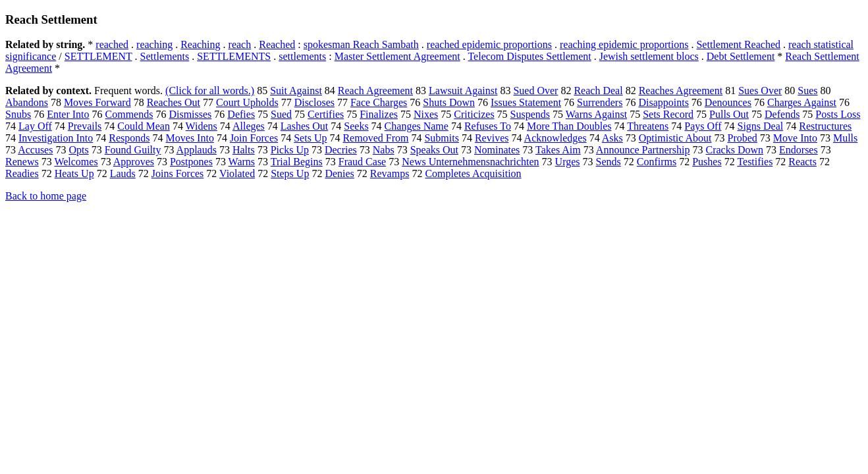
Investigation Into (56, 138)
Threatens (648, 126)
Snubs (18, 114)
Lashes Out (304, 126)
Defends (782, 114)
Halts (244, 150)
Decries (341, 150)
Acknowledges (556, 138)
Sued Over (535, 91)
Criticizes (474, 114)
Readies (22, 173)
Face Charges (379, 102)
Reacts (802, 162)
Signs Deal (760, 126)
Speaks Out (434, 150)
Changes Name (417, 126)
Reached (277, 44)
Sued (281, 114)
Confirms (657, 162)
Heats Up (74, 173)
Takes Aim (558, 150)
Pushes (707, 162)
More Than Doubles (569, 126)
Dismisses (190, 114)
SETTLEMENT (98, 56)
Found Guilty (133, 150)
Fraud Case (362, 162)
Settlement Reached (738, 44)
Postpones (191, 162)
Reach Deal (598, 91)
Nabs (384, 150)
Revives (492, 138)
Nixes (426, 114)
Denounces (728, 102)
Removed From (375, 138)
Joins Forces (178, 173)
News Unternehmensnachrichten (470, 162)
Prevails (85, 126)
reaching (154, 44)
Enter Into (68, 114)
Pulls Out (729, 114)
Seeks (356, 126)
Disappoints (663, 102)
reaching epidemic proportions (624, 44)
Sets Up (310, 138)
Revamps (390, 173)
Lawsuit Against (463, 91)
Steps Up (290, 173)
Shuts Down (449, 102)
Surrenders (600, 102)
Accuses (35, 150)
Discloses (314, 102)
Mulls (845, 138)
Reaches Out (174, 102)
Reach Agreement (375, 91)
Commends (129, 114)
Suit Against (296, 91)
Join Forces (254, 138)
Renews (22, 162)
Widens (202, 126)
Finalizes (379, 114)
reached (112, 44)
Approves (134, 162)
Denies (339, 173)
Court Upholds (247, 102)
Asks (612, 138)
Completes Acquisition (473, 173)
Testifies (755, 162)
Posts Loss (838, 114)
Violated (237, 173)
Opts (78, 150)
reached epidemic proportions (489, 44)
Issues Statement (526, 102)
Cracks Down (734, 150)
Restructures (825, 126)
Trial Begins (297, 162)
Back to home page (46, 196)
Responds (129, 138)
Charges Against (802, 102)
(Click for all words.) (210, 91)
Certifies (326, 114)
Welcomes (76, 162)
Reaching (200, 44)
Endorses (799, 150)
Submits (441, 138)
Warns (242, 162)
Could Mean (144, 126)
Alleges (249, 126)
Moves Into (190, 138)
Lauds (123, 173)
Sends (609, 162)
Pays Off (703, 126)
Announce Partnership (643, 150)
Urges (568, 162)
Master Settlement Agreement (397, 56)
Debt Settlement (741, 56)
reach (240, 44)
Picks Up (290, 150)
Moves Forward (97, 102)
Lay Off (35, 126)
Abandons (27, 102)
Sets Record (668, 114)
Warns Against (596, 114)
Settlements (165, 56)
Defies (241, 114)
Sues (807, 91)
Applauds (197, 150)
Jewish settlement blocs (649, 56)
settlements (302, 56)
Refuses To (488, 126)
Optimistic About (675, 138)
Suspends (530, 114)
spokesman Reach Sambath (361, 44)
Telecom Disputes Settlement (529, 56)
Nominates (497, 150)
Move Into (795, 138)
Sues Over (760, 91)
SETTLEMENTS (234, 56)
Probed (742, 138)
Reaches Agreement (681, 91)
